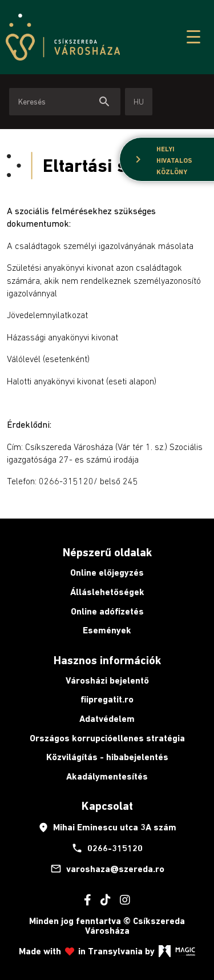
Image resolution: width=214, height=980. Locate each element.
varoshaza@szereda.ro (107, 869)
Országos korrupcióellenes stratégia (107, 738)
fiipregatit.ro (107, 699)
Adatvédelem (107, 719)
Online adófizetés (107, 611)
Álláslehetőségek (107, 592)
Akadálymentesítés (107, 776)
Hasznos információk (107, 660)
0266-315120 (107, 848)
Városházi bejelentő (107, 680)
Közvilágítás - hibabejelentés (107, 757)
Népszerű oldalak (107, 552)
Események (107, 630)
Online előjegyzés (107, 573)
